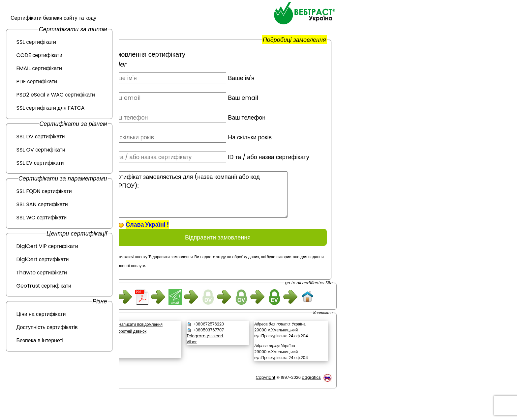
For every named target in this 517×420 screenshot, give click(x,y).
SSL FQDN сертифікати (44, 191)
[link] (162, 371)
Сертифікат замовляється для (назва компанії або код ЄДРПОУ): (219, 203)
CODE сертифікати (39, 55)
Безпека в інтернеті (40, 340)
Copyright (266, 400)
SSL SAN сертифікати (42, 204)
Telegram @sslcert (219, 358)
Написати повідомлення (161, 347)
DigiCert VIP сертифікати (47, 246)
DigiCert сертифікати (43, 259)
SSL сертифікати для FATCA (51, 108)
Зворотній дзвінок (151, 354)
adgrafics (311, 400)
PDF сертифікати (37, 82)
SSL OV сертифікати (41, 150)
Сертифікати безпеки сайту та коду (53, 18)
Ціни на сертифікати (41, 314)
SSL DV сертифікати (41, 137)
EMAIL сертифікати (39, 68)
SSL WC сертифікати (42, 218)
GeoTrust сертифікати (44, 286)
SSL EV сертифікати (40, 163)
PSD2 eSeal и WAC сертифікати (56, 95)
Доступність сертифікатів (47, 327)
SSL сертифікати (36, 42)
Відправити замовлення (228, 246)
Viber (205, 364)
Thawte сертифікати (42, 273)
